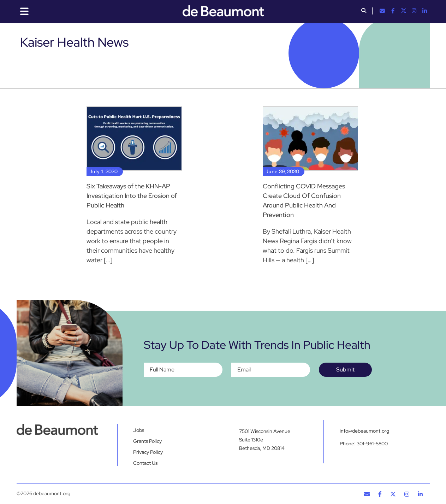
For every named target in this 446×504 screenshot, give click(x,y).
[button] (364, 11)
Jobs (139, 430)
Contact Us (145, 463)
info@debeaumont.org (364, 431)
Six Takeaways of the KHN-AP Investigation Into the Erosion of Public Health (132, 196)
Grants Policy (147, 441)
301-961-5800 (372, 444)
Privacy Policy (148, 452)
